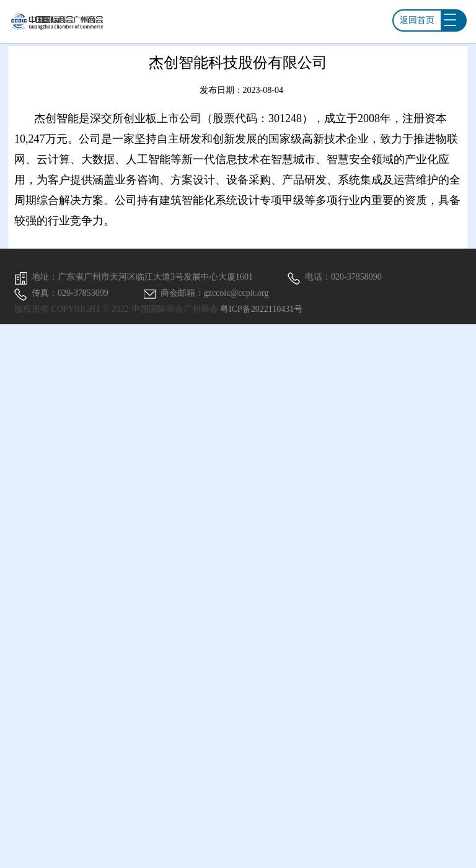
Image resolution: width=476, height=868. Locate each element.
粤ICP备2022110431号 (261, 309)
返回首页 (417, 20)
